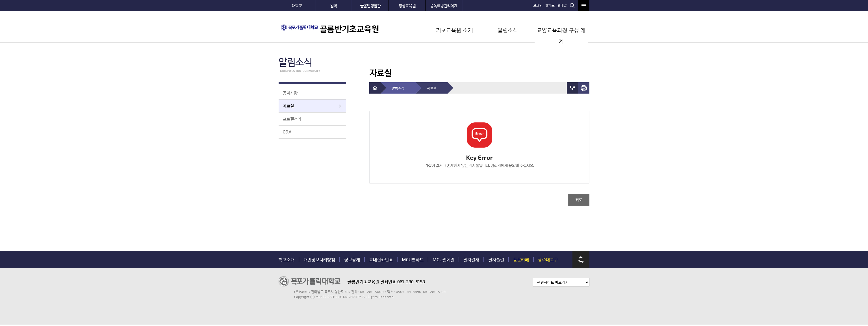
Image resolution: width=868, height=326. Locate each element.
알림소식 (508, 30)
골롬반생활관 (370, 6)
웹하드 (550, 5)
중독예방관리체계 (444, 6)
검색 (572, 5)
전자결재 (471, 260)
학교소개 (287, 260)
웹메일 (562, 5)
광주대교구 (548, 260)
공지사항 (290, 93)
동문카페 (521, 260)
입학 (334, 6)
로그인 (538, 5)
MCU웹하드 (413, 260)
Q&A (287, 132)
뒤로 (579, 200)
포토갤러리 (292, 119)
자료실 (288, 106)
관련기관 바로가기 (279, 299)
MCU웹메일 (443, 260)
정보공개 (352, 260)
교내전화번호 (381, 260)
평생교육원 (407, 6)
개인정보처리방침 (319, 260)
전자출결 (496, 260)
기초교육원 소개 (454, 30)
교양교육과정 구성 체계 (561, 36)
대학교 (297, 6)
